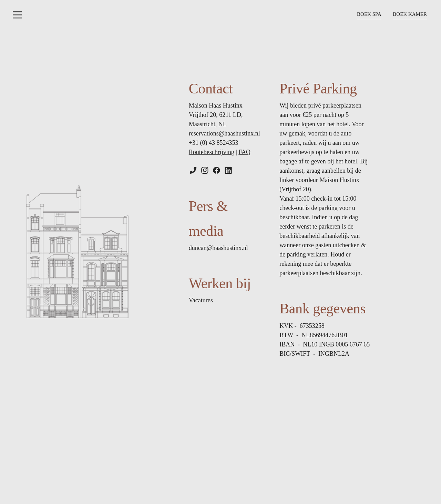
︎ (193, 171)
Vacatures (201, 300)
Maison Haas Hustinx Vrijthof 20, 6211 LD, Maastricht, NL (216, 115)
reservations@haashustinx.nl (224, 133)
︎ (217, 171)
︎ (228, 171)
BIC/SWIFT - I (314, 354)
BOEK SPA (369, 14)
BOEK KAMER (410, 14)
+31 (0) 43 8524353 (214, 143)
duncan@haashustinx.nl (218, 248)
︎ (205, 171)
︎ (17, 15)
